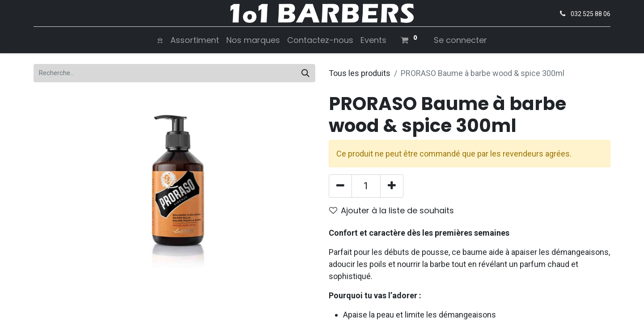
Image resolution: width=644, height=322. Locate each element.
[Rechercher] (305, 73)
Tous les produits (360, 73)
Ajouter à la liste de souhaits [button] (392, 210)
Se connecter (460, 40)
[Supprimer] (340, 186)
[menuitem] (160, 40)
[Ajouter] (392, 186)
